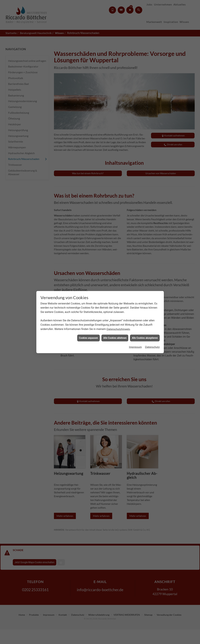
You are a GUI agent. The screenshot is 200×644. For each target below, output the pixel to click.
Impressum (135, 327)
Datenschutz (152, 327)
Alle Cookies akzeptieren (145, 318)
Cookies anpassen (89, 318)
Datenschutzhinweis (118, 309)
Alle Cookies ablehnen (115, 318)
